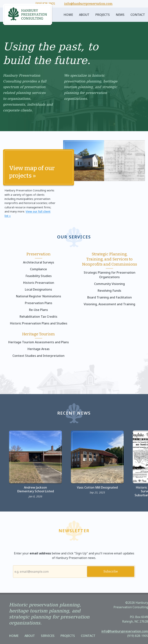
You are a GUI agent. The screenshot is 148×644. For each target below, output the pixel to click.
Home (68, 15)
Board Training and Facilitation (110, 297)
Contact (138, 15)
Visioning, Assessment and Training (109, 304)
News (120, 15)
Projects (103, 15)
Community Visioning (109, 284)
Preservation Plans (39, 303)
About (84, 15)
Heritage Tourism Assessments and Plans (38, 342)
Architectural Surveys (39, 262)
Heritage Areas (38, 349)
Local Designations (38, 289)
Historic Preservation (39, 283)
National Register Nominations (38, 296)
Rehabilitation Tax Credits (38, 317)
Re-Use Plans (38, 310)
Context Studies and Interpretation (38, 356)
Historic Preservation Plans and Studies (39, 323)
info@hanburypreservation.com (88, 4)
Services (48, 636)
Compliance (38, 269)
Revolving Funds (109, 291)
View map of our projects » (32, 172)
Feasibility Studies (39, 276)
